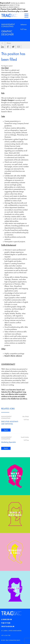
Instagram (8, 627)
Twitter (6, 623)
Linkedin (7, 620)
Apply (6, 430)
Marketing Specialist (8, 442)
